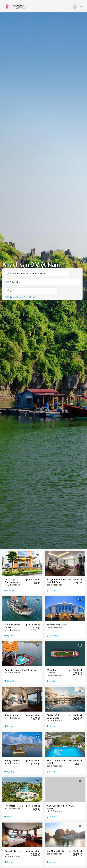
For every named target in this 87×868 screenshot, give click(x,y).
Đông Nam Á (19, 297)
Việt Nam (32, 297)
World (8, 297)
